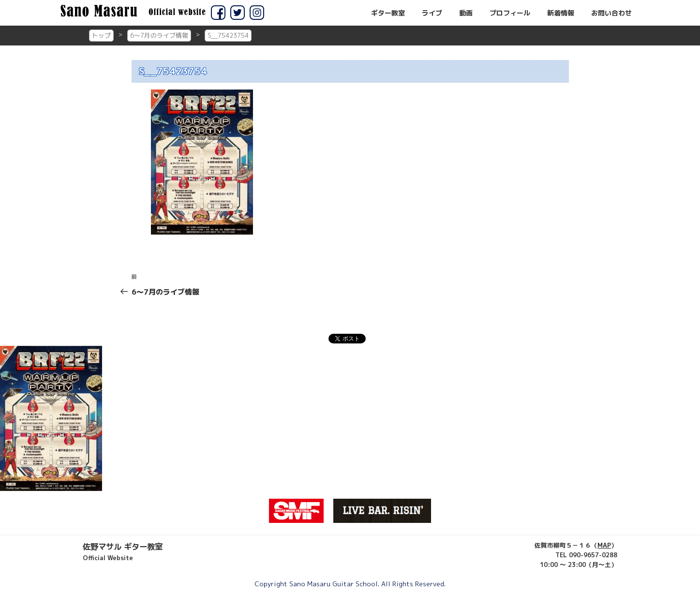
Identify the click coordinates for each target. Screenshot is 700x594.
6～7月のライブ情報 (159, 35)
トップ (101, 35)
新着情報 (561, 13)
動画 (466, 13)
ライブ (432, 13)
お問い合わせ (611, 13)
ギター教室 (388, 13)
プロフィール (510, 13)
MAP (604, 545)
